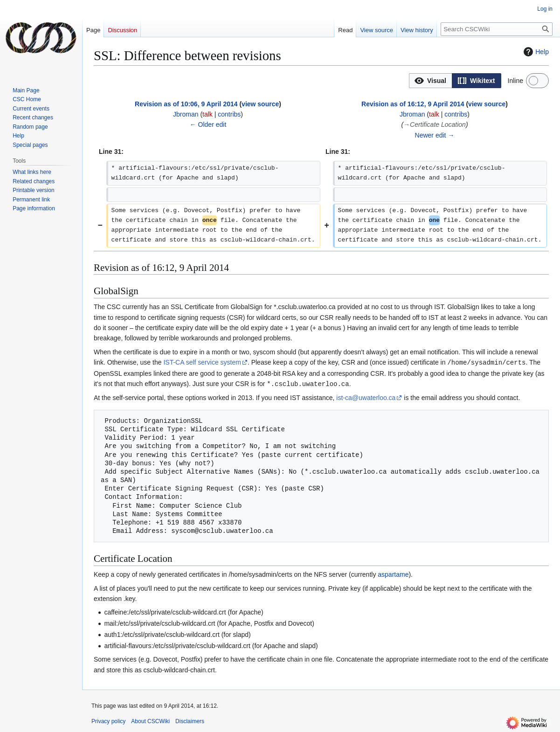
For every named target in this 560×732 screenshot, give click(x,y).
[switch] (537, 81)
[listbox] (455, 81)
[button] (431, 81)
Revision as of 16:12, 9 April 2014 (413, 104)
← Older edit (208, 124)
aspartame (393, 573)
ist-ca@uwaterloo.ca (366, 397)
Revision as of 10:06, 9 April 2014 (186, 104)
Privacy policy (108, 720)
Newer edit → (435, 135)
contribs (229, 114)
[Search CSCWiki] (497, 29)
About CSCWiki (150, 720)
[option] (430, 80)
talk (207, 114)
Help (535, 52)
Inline (515, 81)
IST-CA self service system (202, 362)
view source (260, 104)
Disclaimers (190, 720)
